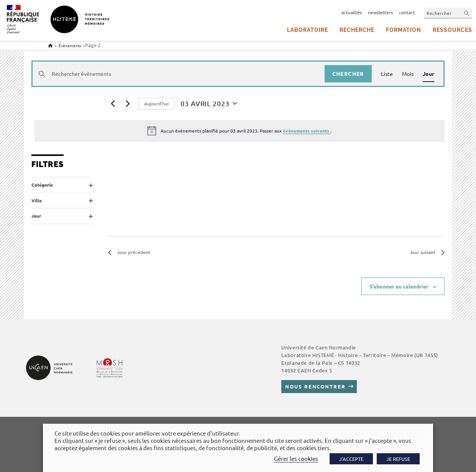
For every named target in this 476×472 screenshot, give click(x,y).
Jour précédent (129, 252)
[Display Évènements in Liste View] (387, 74)
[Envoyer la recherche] (467, 13)
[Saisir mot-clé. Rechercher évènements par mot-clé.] (179, 74)
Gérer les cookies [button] (296, 458)
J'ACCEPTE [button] (351, 459)
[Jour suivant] (128, 103)
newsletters (380, 12)
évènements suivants (307, 131)
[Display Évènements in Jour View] (428, 74)
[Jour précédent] (113, 103)
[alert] (240, 131)
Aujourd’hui (156, 103)
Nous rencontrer (315, 386)
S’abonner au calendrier (399, 286)
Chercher (348, 74)
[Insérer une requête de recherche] (448, 13)
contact (407, 12)
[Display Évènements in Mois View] (408, 74)
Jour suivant (427, 252)
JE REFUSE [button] (398, 459)
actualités (352, 12)
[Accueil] (50, 45)
